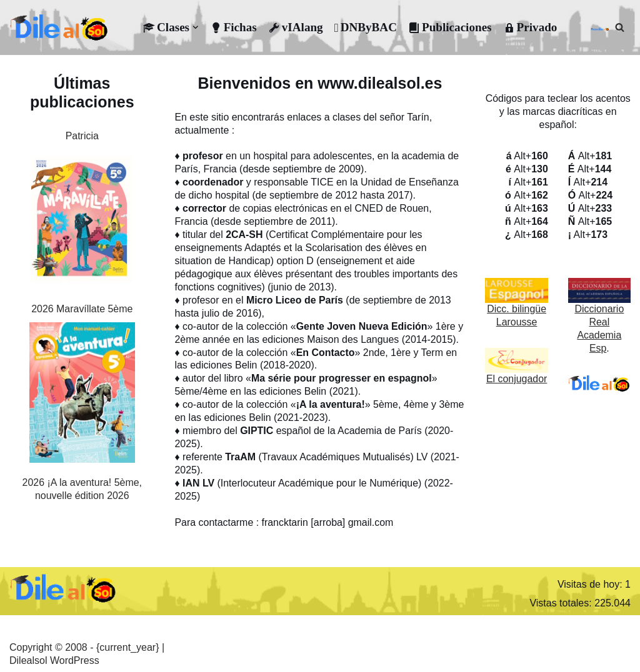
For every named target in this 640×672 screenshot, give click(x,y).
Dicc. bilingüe (517, 308)
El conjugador (517, 378)
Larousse (517, 321)
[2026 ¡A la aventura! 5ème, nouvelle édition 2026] (82, 394)
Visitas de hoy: (591, 581)
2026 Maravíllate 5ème (82, 309)
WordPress (75, 658)
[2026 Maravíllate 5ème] (82, 221)
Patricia (82, 136)
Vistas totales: (562, 600)
